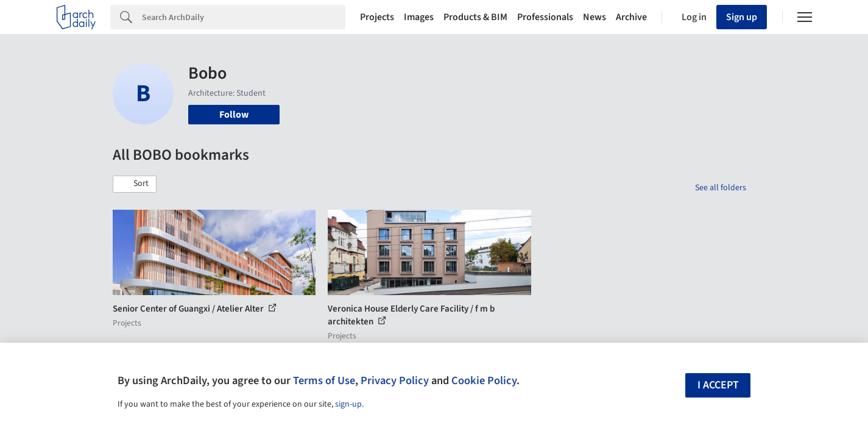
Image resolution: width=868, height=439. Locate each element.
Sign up (742, 17)
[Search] (244, 17)
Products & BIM (475, 17)
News (595, 17)
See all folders (721, 188)
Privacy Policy (395, 380)
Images (419, 17)
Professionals (545, 17)
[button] (135, 184)
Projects (377, 17)
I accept (718, 385)
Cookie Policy (484, 380)
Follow (234, 115)
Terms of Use (324, 380)
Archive (631, 17)
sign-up (348, 404)
